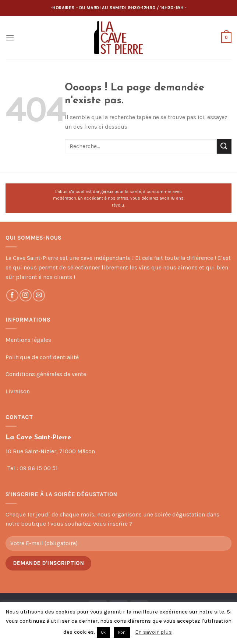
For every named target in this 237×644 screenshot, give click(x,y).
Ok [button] (103, 632)
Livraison (18, 391)
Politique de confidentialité (42, 357)
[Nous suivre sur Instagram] (26, 295)
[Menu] (10, 38)
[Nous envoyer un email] (39, 295)
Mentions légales (28, 340)
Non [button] (122, 632)
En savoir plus (153, 632)
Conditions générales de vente (46, 374)
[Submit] (224, 146)
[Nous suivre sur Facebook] (12, 295)
